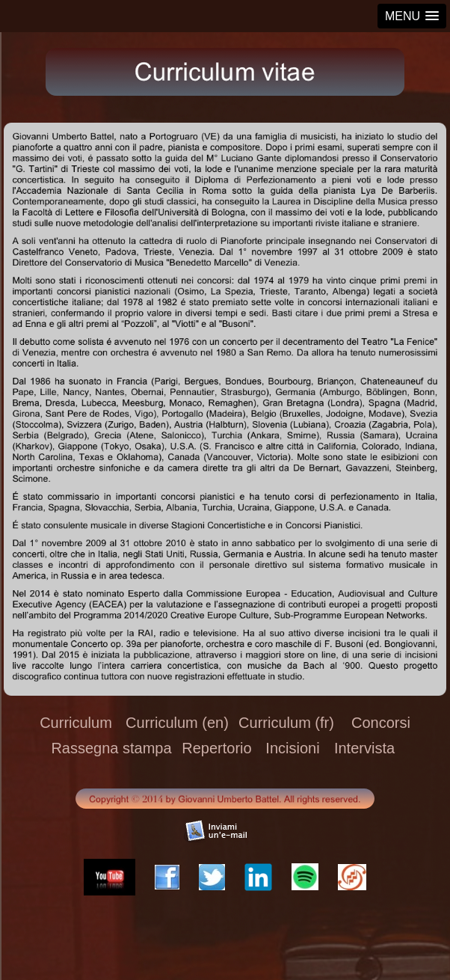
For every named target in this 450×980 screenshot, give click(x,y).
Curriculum (76, 723)
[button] (412, 16)
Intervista (364, 748)
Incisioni (292, 748)
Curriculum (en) (177, 723)
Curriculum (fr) (286, 723)
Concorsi (381, 723)
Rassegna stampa (111, 748)
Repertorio (216, 748)
